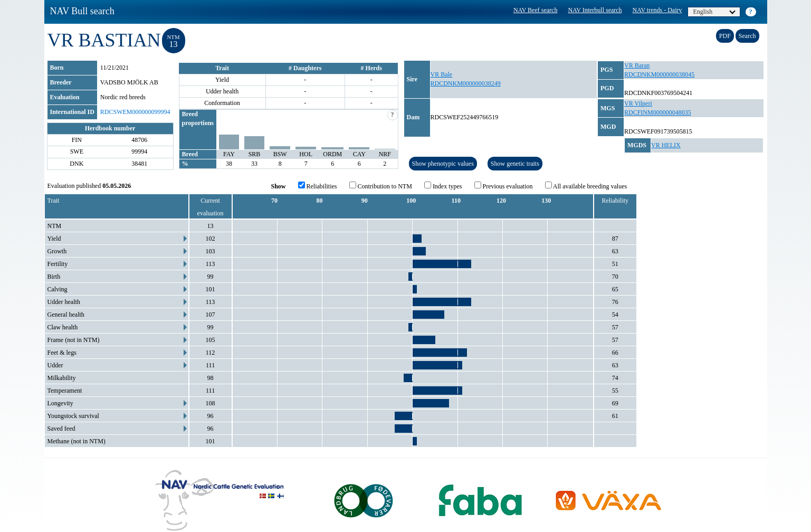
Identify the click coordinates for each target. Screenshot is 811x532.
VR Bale (442, 74)
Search (747, 36)
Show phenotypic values (443, 164)
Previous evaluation (504, 186)
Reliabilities (318, 186)
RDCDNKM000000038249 (466, 83)
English (714, 12)
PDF (725, 36)
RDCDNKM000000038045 (659, 74)
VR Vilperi (638, 103)
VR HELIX (666, 145)
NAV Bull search (82, 11)
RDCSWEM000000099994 (135, 112)
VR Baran (637, 65)
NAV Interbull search (595, 10)
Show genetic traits (515, 164)
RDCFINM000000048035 (658, 112)
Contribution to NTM (381, 186)
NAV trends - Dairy (657, 10)
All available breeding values (586, 186)
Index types (443, 186)
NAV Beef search (536, 10)
